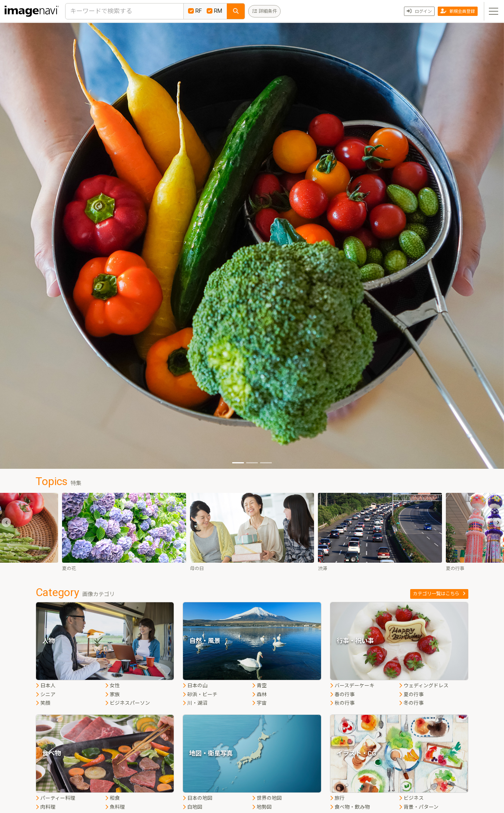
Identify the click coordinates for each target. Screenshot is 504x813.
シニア (46, 694)
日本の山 (195, 686)
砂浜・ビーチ (200, 694)
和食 (112, 798)
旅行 (337, 798)
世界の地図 (267, 798)
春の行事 (342, 694)
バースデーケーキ (352, 686)
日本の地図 (198, 798)
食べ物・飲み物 (350, 807)
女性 (112, 686)
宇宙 (259, 703)
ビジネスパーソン (128, 703)
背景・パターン (419, 807)
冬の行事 (411, 703)
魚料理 (115, 807)
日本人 (46, 686)
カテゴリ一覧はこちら (439, 594)
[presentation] (6, 522)
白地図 (192, 807)
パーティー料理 (55, 798)
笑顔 (43, 703)
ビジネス (411, 798)
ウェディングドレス (424, 686)
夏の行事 (411, 694)
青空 (259, 686)
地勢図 (262, 807)
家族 (112, 694)
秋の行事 (342, 703)
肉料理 (46, 807)
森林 (259, 694)
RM (214, 11)
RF (195, 11)
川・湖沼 (195, 703)
